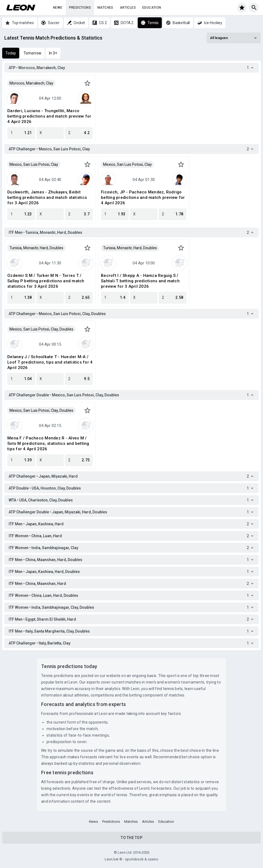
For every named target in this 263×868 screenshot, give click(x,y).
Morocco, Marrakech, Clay (31, 83)
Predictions (80, 8)
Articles (128, 8)
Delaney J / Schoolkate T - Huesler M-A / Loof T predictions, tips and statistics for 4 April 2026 (50, 362)
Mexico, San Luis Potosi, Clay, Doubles (41, 329)
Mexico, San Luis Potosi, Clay (34, 164)
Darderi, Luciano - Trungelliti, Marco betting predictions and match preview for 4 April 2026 (49, 116)
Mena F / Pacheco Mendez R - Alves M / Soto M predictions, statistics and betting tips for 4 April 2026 (48, 443)
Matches (105, 8)
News (58, 8)
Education (152, 8)
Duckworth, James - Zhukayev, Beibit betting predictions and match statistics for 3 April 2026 (47, 197)
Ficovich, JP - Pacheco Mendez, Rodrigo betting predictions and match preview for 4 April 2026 (143, 197)
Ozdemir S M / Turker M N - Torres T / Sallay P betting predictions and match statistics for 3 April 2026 (46, 281)
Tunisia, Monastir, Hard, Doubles (36, 248)
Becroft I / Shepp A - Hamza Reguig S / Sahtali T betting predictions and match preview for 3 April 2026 (140, 281)
